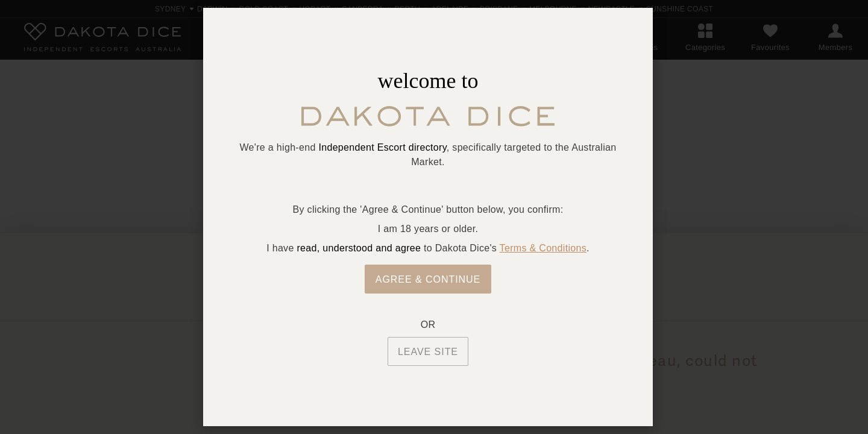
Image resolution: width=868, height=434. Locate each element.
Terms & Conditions (543, 248)
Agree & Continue (428, 279)
